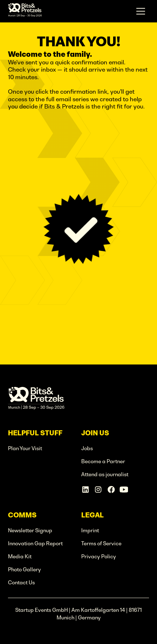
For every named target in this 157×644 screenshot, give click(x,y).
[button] (141, 11)
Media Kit (20, 556)
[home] (25, 11)
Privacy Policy (99, 556)
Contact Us (21, 583)
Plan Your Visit (25, 448)
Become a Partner (103, 461)
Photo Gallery (24, 570)
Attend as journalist (105, 474)
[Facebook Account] (111, 489)
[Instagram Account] (98, 489)
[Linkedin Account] (85, 489)
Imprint (90, 530)
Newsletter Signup (30, 530)
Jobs (87, 448)
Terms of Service (101, 543)
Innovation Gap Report (35, 543)
